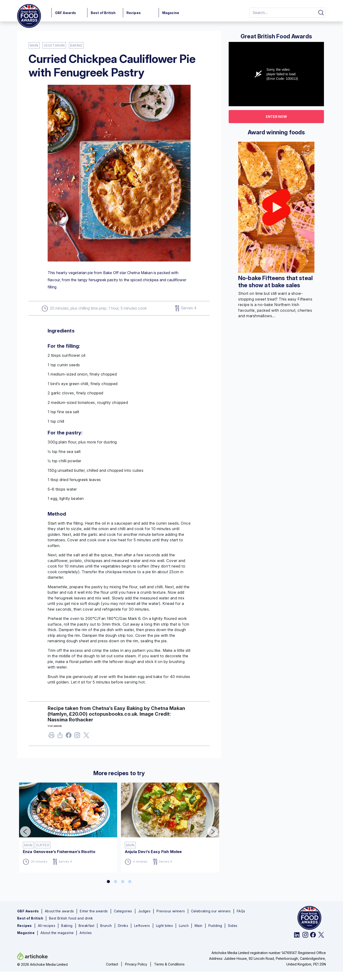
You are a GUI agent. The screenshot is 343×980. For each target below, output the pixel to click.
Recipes (134, 13)
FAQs (241, 911)
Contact (112, 964)
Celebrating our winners (211, 911)
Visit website (55, 726)
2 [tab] (116, 882)
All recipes (47, 926)
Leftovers (142, 926)
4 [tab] (130, 882)
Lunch (184, 926)
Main (199, 926)
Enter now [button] (276, 117)
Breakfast (87, 926)
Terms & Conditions (169, 964)
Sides (233, 926)
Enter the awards (94, 911)
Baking (67, 926)
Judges (144, 911)
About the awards (59, 911)
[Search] (282, 13)
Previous (22, 829)
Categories (123, 911)
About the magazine (57, 933)
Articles (86, 933)
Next (209, 829)
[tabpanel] (68, 826)
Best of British (103, 13)
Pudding (215, 926)
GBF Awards (66, 13)
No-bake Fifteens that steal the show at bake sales (275, 282)
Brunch (106, 926)
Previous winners (171, 911)
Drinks (123, 926)
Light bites (164, 926)
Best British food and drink (71, 918)
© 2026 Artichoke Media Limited (42, 964)
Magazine (171, 13)
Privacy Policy (136, 964)
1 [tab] (108, 882)
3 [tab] (123, 882)
